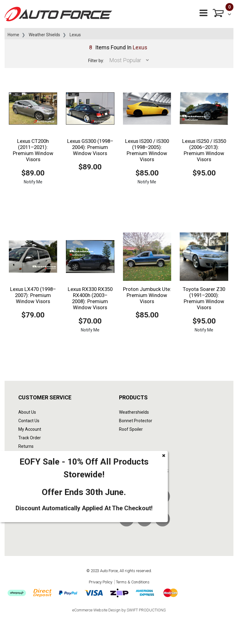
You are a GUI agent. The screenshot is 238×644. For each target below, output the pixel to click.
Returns (26, 446)
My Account (30, 429)
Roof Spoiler (131, 429)
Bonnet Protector (136, 421)
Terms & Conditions (133, 582)
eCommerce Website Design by (119, 610)
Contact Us (29, 421)
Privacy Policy (101, 582)
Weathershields (134, 412)
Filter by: (96, 61)
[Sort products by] (127, 60)
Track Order (30, 438)
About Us (27, 412)
